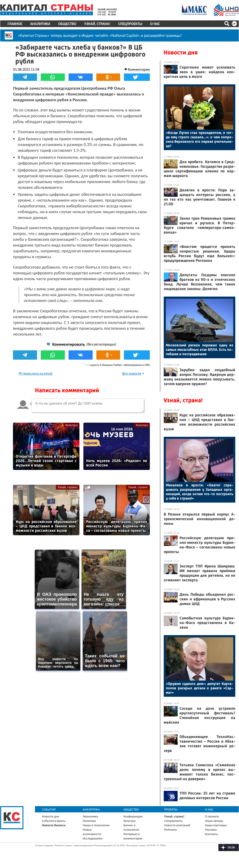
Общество (67, 24)
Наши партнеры (216, 825)
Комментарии (139, 69)
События (49, 809)
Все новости (132, 373)
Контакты (211, 834)
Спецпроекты (130, 24)
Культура (72, 425)
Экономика (90, 816)
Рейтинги (170, 830)
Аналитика (40, 24)
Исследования (93, 838)
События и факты (54, 821)
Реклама (211, 830)
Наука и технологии (96, 825)
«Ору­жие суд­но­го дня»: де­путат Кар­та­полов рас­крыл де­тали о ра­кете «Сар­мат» (200, 688)
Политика (89, 821)
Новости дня (181, 52)
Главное (15, 24)
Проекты (171, 809)
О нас (155, 24)
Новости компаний (177, 825)
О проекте (212, 816)
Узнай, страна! (97, 24)
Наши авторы (214, 821)
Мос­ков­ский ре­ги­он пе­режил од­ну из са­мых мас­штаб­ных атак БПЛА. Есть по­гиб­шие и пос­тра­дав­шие (200, 350)
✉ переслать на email (36, 373)
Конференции (133, 816)
